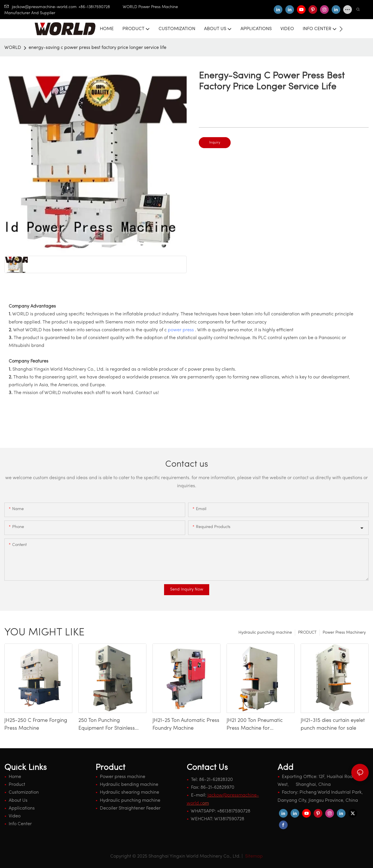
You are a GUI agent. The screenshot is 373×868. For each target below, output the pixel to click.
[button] (341, 29)
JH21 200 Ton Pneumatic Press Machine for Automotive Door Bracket (257, 725)
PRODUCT (307, 633)
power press (181, 330)
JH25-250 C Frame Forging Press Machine (36, 724)
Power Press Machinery (344, 633)
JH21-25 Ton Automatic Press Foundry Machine (186, 724)
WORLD (13, 48)
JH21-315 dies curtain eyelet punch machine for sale (333, 724)
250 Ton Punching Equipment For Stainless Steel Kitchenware (107, 725)
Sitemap (253, 856)
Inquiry (215, 143)
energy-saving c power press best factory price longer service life (98, 48)
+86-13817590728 (101, 7)
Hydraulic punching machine (265, 633)
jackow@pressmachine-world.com (41, 7)
